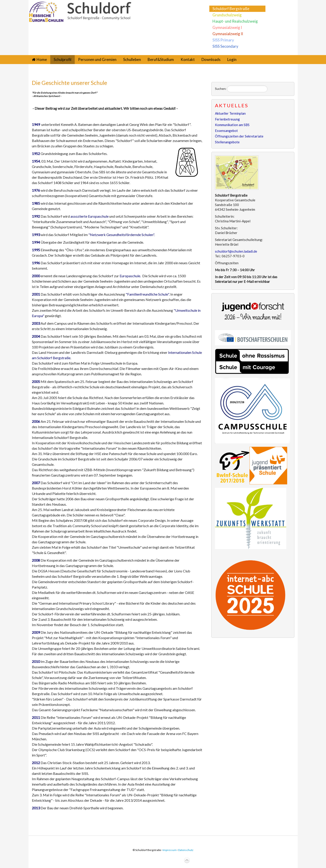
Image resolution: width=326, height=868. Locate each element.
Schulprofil (62, 59)
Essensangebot (226, 131)
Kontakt (188, 59)
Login (232, 59)
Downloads (211, 59)
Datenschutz (186, 850)
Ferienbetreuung (227, 119)
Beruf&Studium (161, 59)
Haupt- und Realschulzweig (235, 21)
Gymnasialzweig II (228, 34)
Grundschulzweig (227, 15)
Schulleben (132, 59)
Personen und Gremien (97, 59)
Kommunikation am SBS (232, 125)
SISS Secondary (225, 46)
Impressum (170, 850)
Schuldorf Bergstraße (231, 9)
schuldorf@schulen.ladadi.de (236, 251)
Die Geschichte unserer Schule (69, 83)
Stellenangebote (227, 142)
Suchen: (221, 89)
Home (42, 59)
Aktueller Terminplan (230, 113)
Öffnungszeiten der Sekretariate (239, 136)
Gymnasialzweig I (227, 27)
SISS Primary (223, 40)
